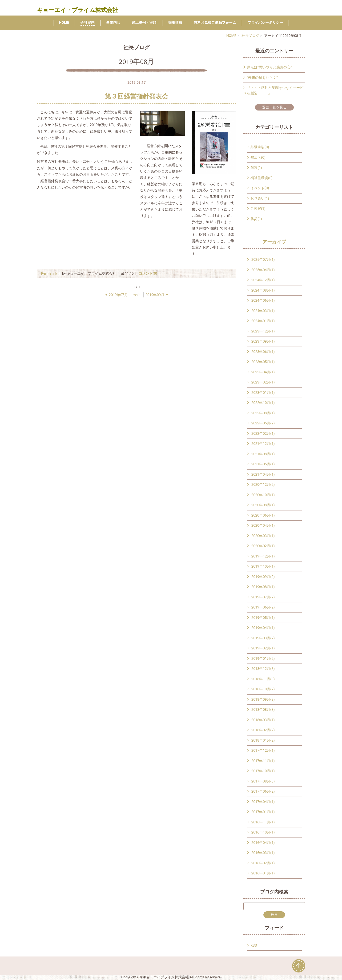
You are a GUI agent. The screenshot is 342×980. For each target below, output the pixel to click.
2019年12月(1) (263, 556)
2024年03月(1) (263, 311)
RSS (254, 945)
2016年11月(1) (263, 822)
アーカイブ (274, 242)
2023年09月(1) (263, 341)
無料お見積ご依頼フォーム (215, 23)
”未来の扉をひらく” (262, 78)
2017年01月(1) (263, 812)
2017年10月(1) (263, 771)
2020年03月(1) (263, 536)
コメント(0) (148, 273)
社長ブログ (250, 36)
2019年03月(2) (263, 638)
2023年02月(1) (263, 382)
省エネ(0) (258, 158)
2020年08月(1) (263, 505)
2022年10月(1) (263, 403)
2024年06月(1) (263, 300)
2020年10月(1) (263, 495)
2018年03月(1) (263, 720)
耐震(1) (256, 168)
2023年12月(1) (263, 331)
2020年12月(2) (263, 485)
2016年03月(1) (263, 853)
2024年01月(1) (263, 321)
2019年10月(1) (263, 566)
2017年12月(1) (263, 751)
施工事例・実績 (144, 23)
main (137, 295)
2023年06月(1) (263, 352)
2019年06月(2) (263, 607)
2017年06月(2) (263, 791)
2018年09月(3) (263, 699)
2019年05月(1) (263, 618)
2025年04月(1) (263, 270)
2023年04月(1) (263, 372)
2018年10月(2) (263, 689)
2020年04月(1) (263, 526)
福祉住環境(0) (262, 178)
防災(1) (256, 219)
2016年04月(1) (263, 843)
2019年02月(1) (263, 648)
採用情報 (175, 23)
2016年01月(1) (263, 873)
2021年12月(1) (263, 444)
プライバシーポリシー (265, 23)
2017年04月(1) (263, 802)
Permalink (49, 273)
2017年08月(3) (263, 781)
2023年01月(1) (263, 393)
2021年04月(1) (263, 474)
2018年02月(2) (263, 730)
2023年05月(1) (263, 362)
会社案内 (88, 23)
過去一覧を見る (274, 107)
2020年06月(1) (263, 515)
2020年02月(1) (263, 546)
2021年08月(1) (263, 454)
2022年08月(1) (263, 413)
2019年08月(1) (263, 587)
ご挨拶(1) (258, 209)
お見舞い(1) (260, 198)
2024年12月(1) (263, 280)
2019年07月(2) (263, 597)
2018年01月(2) (263, 740)
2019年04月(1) (263, 628)
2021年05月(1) (263, 464)
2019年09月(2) (263, 577)
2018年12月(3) (263, 669)
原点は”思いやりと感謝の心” (269, 67)
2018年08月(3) (263, 710)
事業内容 (113, 23)
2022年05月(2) (263, 423)
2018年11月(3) (263, 679)
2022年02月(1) (263, 434)
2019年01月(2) (263, 659)
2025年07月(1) (263, 260)
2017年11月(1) (263, 761)
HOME (64, 23)
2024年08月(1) (263, 290)
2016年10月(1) (263, 832)
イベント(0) (260, 188)
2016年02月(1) (263, 863)
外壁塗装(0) (260, 147)
